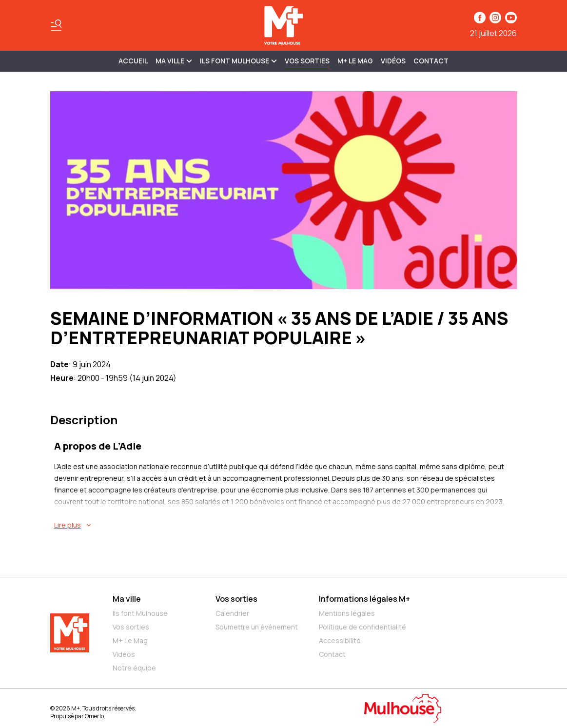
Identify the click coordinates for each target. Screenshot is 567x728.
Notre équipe (134, 668)
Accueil (133, 61)
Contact (431, 61)
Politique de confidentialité (362, 627)
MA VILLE (174, 61)
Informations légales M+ (364, 599)
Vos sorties (307, 61)
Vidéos (393, 61)
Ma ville (127, 599)
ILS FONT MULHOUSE (238, 61)
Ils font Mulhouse (140, 613)
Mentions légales (347, 613)
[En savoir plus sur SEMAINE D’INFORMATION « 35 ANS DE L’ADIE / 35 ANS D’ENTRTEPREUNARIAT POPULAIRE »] (286, 525)
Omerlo (94, 716)
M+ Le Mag (355, 61)
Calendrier (232, 613)
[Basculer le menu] (56, 25)
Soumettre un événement (257, 627)
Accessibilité (340, 640)
